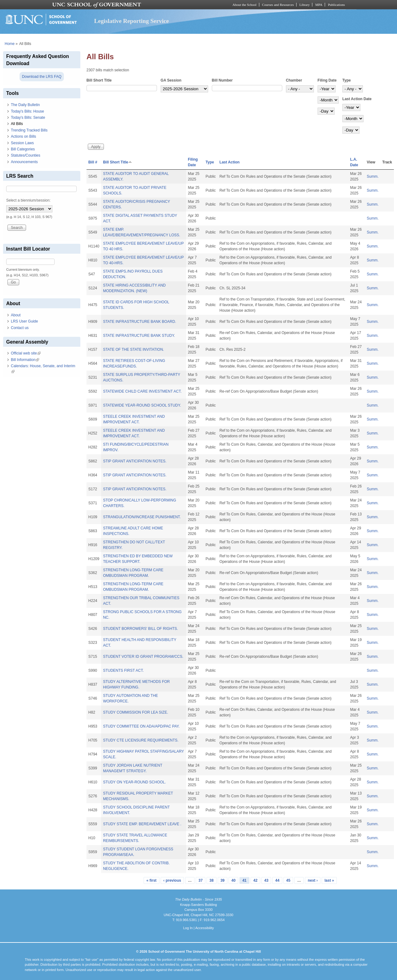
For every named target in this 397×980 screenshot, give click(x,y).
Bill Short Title (99, 80)
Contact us (20, 328)
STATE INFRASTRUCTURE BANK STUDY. (139, 336)
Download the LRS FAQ (42, 77)
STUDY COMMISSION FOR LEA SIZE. (136, 712)
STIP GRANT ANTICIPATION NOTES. (135, 461)
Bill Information (25, 360)
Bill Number (222, 80)
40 (233, 880)
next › (313, 880)
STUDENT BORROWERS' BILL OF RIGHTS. (141, 629)
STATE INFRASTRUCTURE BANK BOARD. (140, 322)
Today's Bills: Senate (28, 118)
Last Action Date (357, 99)
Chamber (294, 80)
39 (223, 880)
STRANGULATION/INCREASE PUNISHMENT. (142, 517)
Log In (188, 928)
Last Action (230, 162)
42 (255, 880)
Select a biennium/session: (28, 200)
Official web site (26, 353)
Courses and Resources (278, 5)
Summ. (373, 176)
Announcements (24, 162)
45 (288, 880)
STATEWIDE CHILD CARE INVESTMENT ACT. (142, 391)
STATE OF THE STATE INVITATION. (133, 350)
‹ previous (172, 880)
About (16, 315)
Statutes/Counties (26, 155)
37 (201, 880)
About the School (245, 5)
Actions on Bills (23, 136)
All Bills (17, 124)
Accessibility (204, 928)
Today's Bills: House (27, 111)
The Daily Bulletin (25, 105)
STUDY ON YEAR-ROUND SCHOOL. (134, 782)
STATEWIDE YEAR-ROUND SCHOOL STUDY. (142, 405)
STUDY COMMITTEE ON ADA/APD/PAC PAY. (141, 726)
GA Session (171, 80)
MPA (319, 5)
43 (266, 880)
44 (277, 880)
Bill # (93, 162)
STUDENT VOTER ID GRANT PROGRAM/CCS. (143, 657)
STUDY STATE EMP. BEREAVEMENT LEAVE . (142, 824)
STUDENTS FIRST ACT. (123, 670)
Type (347, 80)
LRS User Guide (24, 321)
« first (152, 880)
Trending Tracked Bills (29, 130)
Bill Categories (23, 149)
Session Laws (22, 143)
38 (211, 880)
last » (329, 880)
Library (304, 5)
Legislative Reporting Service (131, 21)
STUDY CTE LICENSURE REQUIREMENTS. (141, 740)
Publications (336, 5)
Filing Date (327, 80)
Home (10, 44)
